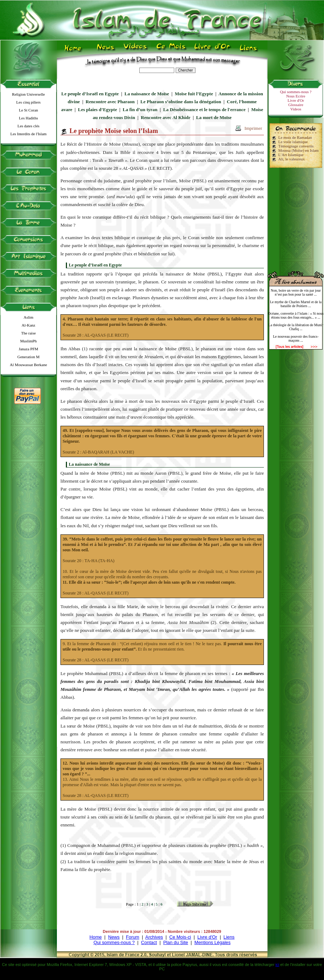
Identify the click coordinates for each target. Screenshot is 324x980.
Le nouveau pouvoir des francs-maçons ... (296, 338)
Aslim (29, 317)
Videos (296, 109)
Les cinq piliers (28, 102)
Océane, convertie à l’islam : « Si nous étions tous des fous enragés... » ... (296, 315)
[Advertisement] (296, 216)
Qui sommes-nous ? (296, 92)
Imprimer (253, 128)
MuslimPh (28, 341)
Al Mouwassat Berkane (28, 365)
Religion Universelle (28, 94)
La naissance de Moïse (147, 94)
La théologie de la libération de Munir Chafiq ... (296, 327)
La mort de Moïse (214, 117)
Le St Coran (28, 110)
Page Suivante (195, 904)
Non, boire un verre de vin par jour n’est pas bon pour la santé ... (296, 292)
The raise (29, 333)
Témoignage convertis (296, 146)
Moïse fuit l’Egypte (194, 94)
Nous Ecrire (296, 96)
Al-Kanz (28, 325)
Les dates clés (28, 126)
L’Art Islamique (291, 155)
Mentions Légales (212, 942)
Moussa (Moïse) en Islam (298, 150)
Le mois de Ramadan (295, 137)
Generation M (28, 357)
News (114, 937)
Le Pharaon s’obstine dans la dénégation (181, 102)
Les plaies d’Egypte (98, 110)
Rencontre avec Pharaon (110, 102)
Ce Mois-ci (180, 937)
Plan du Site (175, 942)
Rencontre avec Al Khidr (166, 117)
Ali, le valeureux (292, 159)
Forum (133, 937)
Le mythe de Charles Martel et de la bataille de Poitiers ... (296, 304)
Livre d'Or (296, 100)
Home (96, 937)
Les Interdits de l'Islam (29, 134)
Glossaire (296, 105)
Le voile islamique (293, 142)
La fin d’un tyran (140, 110)
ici (277, 965)
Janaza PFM (28, 349)
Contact (149, 942)
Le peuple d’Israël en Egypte (90, 94)
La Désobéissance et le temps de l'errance (204, 110)
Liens (229, 937)
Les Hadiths (29, 118)
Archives (154, 937)
